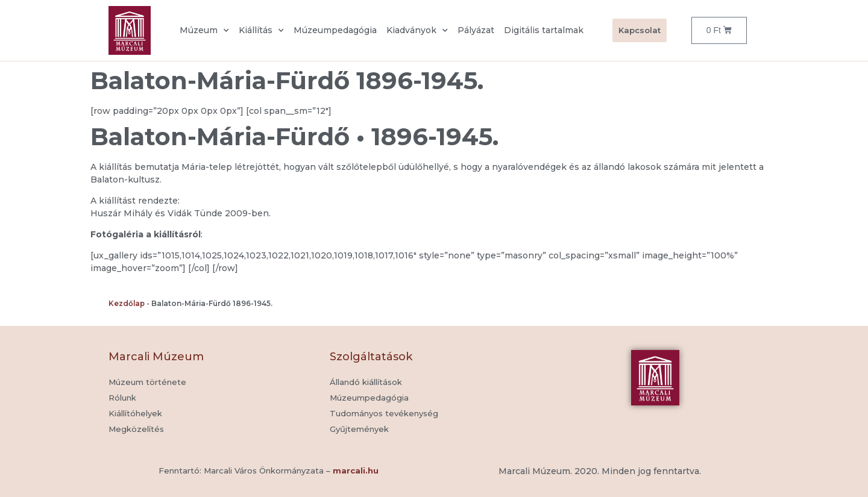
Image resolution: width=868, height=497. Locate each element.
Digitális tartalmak (544, 30)
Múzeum (204, 31)
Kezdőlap (127, 303)
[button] (359, 430)
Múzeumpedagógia (335, 30)
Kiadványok (417, 31)
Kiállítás (261, 31)
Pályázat (476, 30)
